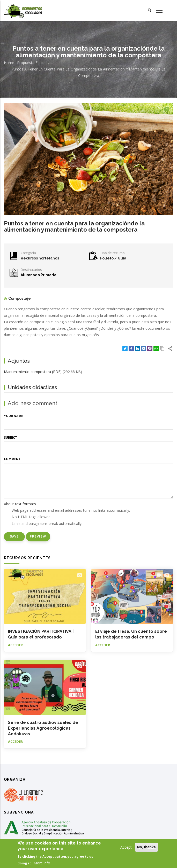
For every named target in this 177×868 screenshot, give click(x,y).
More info (42, 863)
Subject (10, 437)
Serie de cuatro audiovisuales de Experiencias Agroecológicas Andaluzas (43, 728)
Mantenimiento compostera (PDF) (33, 372)
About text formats (20, 504)
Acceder (15, 645)
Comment (12, 459)
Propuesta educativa (34, 63)
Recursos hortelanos (40, 258)
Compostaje (20, 298)
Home (9, 63)
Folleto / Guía (113, 258)
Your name (13, 416)
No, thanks (146, 847)
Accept (126, 847)
